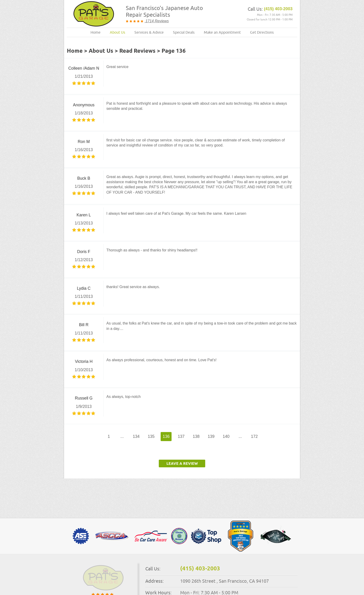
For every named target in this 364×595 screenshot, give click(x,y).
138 (196, 436)
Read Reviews (137, 51)
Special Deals (184, 32)
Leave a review (182, 464)
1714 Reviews (157, 21)
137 (181, 436)
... (122, 436)
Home (96, 32)
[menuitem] (96, 32)
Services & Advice (149, 32)
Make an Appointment (222, 32)
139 (211, 436)
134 (136, 436)
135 (151, 436)
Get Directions (262, 32)
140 (226, 436)
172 (254, 436)
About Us (117, 32)
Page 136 (174, 51)
